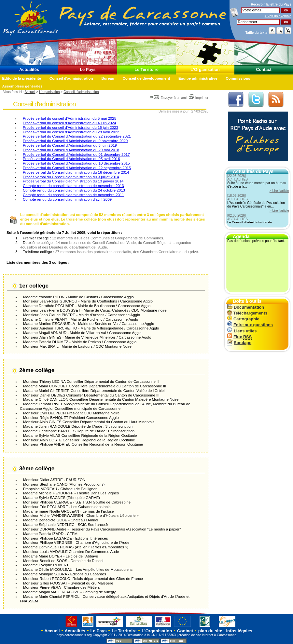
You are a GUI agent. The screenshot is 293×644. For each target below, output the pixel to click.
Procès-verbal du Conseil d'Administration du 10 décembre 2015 (76, 163)
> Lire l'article (279, 191)
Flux (239, 337)
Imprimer (198, 98)
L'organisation (49, 92)
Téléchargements (247, 313)
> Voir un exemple (278, 16)
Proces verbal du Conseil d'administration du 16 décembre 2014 (76, 172)
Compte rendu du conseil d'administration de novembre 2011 (73, 195)
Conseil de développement (146, 78)
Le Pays (88, 69)
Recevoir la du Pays (271, 4)
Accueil (30, 92)
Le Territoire (146, 69)
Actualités (29, 69)
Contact (264, 69)
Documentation (246, 307)
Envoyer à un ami (168, 98)
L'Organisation (205, 69)
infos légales (239, 631)
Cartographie (243, 319)
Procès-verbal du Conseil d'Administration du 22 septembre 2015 (77, 168)
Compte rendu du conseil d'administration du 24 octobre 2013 (74, 190)
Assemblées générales (22, 86)
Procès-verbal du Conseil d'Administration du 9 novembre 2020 (75, 141)
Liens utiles (242, 331)
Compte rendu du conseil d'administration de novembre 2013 (73, 186)
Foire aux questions (250, 325)
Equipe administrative (198, 78)
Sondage (239, 343)
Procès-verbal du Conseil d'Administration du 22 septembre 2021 (77, 136)
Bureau (108, 78)
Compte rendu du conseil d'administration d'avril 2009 (67, 199)
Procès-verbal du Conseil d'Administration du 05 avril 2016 (71, 159)
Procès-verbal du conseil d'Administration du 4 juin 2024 (69, 123)
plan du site (210, 631)
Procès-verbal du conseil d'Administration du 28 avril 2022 (71, 132)
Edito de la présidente (21, 78)
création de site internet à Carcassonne (207, 635)
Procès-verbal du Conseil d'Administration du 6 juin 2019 (70, 145)
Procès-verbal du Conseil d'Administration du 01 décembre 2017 (76, 154)
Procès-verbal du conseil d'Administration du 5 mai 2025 (70, 118)
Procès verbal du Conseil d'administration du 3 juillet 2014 (71, 177)
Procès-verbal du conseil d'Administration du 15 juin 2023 (70, 127)
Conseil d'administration (71, 78)
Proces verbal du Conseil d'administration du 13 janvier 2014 (73, 181)
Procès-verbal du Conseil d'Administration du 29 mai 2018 (71, 150)
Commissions (238, 78)
